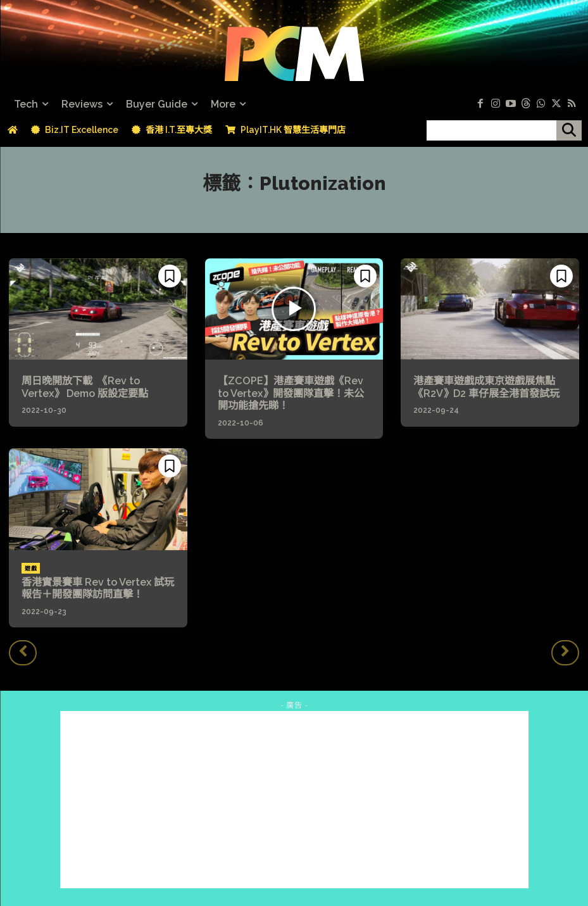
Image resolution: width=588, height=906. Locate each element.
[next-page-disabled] (565, 652)
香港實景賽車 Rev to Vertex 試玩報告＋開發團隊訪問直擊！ (98, 588)
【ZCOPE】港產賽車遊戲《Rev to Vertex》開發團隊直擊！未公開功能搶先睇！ (291, 393)
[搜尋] (569, 130)
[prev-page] (23, 652)
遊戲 (31, 568)
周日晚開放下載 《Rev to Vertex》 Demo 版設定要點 (85, 387)
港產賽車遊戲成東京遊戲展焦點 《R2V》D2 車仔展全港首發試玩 (489, 387)
